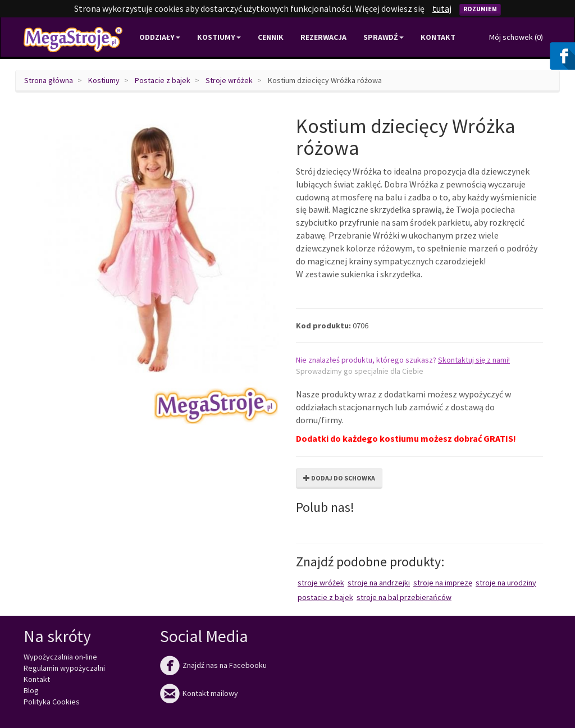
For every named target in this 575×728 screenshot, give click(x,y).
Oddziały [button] (160, 37)
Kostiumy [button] (219, 37)
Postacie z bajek (163, 80)
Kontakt (438, 37)
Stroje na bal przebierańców (404, 597)
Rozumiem (480, 9)
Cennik (271, 37)
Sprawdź (384, 37)
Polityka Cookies (52, 702)
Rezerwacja (323, 37)
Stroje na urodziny (506, 583)
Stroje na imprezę (443, 583)
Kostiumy (104, 80)
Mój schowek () (516, 37)
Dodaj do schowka (339, 478)
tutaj (442, 8)
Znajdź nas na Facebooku (213, 665)
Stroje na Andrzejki (379, 583)
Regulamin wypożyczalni (64, 668)
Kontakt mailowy (199, 693)
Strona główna (49, 80)
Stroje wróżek (229, 80)
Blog (31, 690)
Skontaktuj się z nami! (474, 360)
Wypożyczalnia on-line (60, 657)
